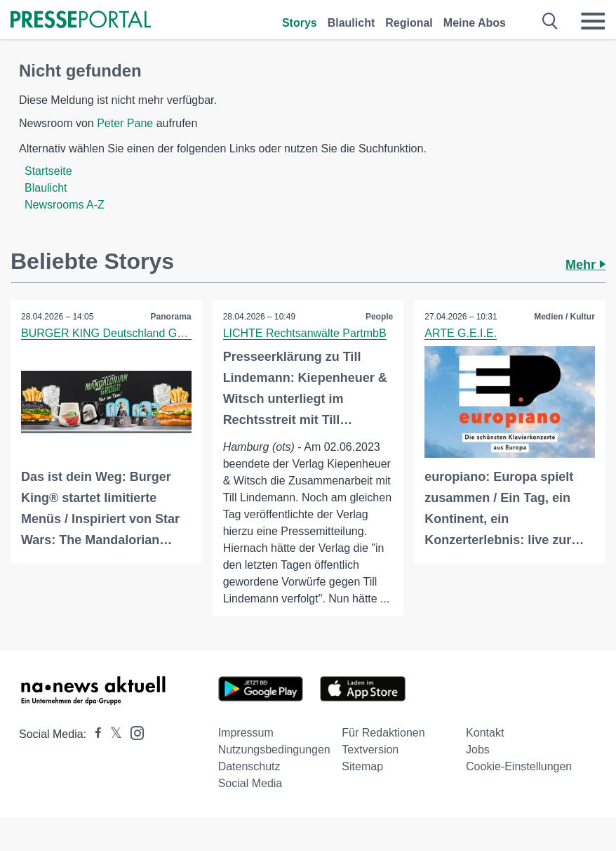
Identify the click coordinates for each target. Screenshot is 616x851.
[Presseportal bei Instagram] (133, 732)
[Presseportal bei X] (112, 734)
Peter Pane (125, 123)
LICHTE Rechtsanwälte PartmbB (305, 333)
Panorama (171, 317)
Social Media (250, 783)
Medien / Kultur (564, 317)
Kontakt (485, 733)
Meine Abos (475, 23)
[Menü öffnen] (593, 21)
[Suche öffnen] (550, 21)
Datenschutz (249, 766)
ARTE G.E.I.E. (461, 333)
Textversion (370, 750)
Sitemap (362, 766)
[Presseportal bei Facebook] (94, 734)
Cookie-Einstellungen (519, 766)
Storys (300, 23)
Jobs (478, 750)
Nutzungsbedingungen (274, 750)
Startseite (48, 171)
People (379, 317)
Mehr (585, 265)
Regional (409, 23)
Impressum (246, 733)
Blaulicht (351, 23)
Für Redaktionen (383, 733)
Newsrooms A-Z (65, 205)
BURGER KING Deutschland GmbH (111, 333)
